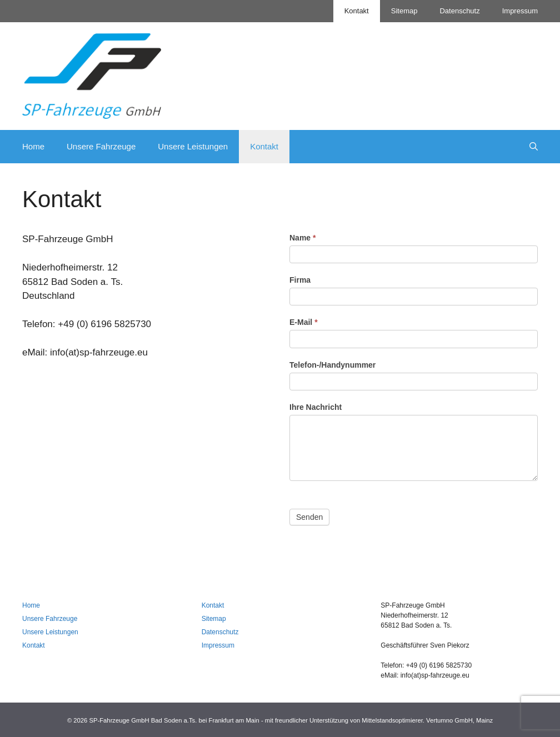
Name (302, 238)
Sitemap (404, 11)
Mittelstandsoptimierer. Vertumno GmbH (417, 720)
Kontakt (357, 11)
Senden (309, 517)
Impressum (520, 11)
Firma (300, 280)
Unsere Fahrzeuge (101, 146)
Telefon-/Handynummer (332, 365)
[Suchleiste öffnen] (534, 147)
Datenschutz (459, 11)
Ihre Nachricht (316, 407)
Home (33, 146)
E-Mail (304, 322)
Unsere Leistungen (193, 146)
